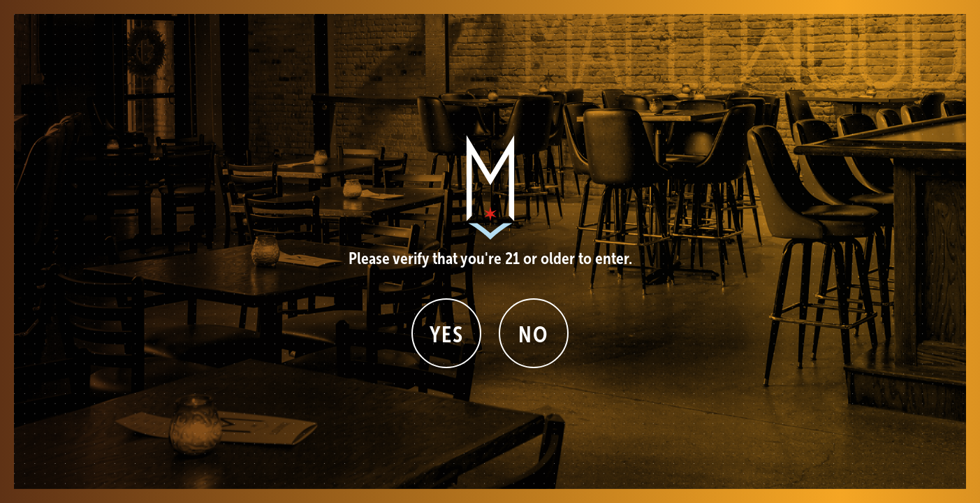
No (533, 335)
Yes (447, 335)
